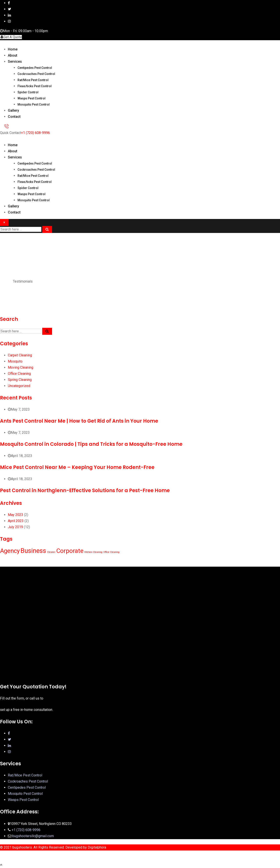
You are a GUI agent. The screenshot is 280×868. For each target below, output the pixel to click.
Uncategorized (19, 386)
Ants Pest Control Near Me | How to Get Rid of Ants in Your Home (79, 421)
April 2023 (16, 521)
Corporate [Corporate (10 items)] (70, 551)
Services (15, 62)
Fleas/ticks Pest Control (35, 86)
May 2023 (16, 515)
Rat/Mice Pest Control (33, 80)
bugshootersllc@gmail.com (33, 836)
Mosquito (15, 361)
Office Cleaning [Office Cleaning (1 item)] (111, 552)
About (13, 55)
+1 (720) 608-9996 (35, 133)
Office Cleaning (19, 374)
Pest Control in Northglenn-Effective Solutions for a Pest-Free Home (85, 490)
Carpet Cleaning (20, 355)
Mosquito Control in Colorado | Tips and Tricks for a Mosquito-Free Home (91, 444)
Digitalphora (97, 847)
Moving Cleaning (21, 367)
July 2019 (15, 527)
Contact (14, 117)
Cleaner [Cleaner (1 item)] (51, 552)
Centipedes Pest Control (35, 68)
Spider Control (28, 92)
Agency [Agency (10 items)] (10, 551)
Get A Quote (11, 37)
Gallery (13, 110)
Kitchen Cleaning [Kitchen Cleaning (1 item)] (93, 552)
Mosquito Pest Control (34, 104)
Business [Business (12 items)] (33, 551)
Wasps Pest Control (31, 98)
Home (13, 49)
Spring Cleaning (20, 380)
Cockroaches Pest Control (36, 74)
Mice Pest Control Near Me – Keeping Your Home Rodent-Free (77, 467)
